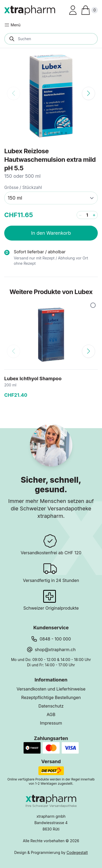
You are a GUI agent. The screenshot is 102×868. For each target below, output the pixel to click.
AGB (51, 714)
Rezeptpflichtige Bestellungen (51, 697)
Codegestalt (77, 852)
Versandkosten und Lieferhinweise (51, 689)
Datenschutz (51, 706)
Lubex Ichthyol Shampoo (33, 379)
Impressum (51, 723)
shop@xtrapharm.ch (55, 650)
